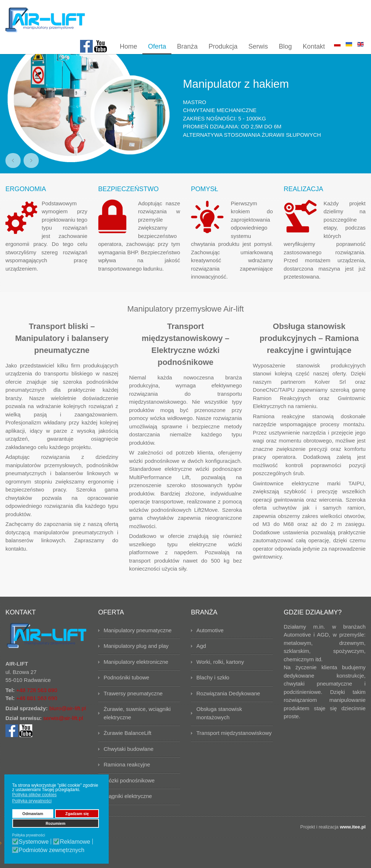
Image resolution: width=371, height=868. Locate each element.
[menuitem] (128, 47)
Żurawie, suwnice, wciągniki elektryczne (137, 728)
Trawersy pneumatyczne (133, 708)
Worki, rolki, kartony (220, 676)
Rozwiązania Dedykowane (228, 708)
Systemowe (34, 842)
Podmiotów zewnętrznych (52, 850)
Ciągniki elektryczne (128, 811)
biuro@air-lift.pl (68, 723)
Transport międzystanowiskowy (234, 747)
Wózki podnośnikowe (129, 795)
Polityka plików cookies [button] (35, 795)
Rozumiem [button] (56, 823)
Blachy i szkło (213, 692)
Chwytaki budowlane (129, 763)
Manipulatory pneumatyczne (138, 645)
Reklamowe (75, 842)
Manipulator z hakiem (238, 98)
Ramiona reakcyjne (127, 779)
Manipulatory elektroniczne (136, 676)
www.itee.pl (353, 841)
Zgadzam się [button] (77, 814)
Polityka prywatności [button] (32, 801)
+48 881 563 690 (37, 713)
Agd (201, 660)
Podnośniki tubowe (126, 692)
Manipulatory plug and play (136, 660)
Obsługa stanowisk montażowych (219, 728)
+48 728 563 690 (37, 705)
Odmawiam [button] (33, 814)
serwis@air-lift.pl (63, 733)
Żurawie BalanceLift (128, 747)
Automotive (210, 645)
